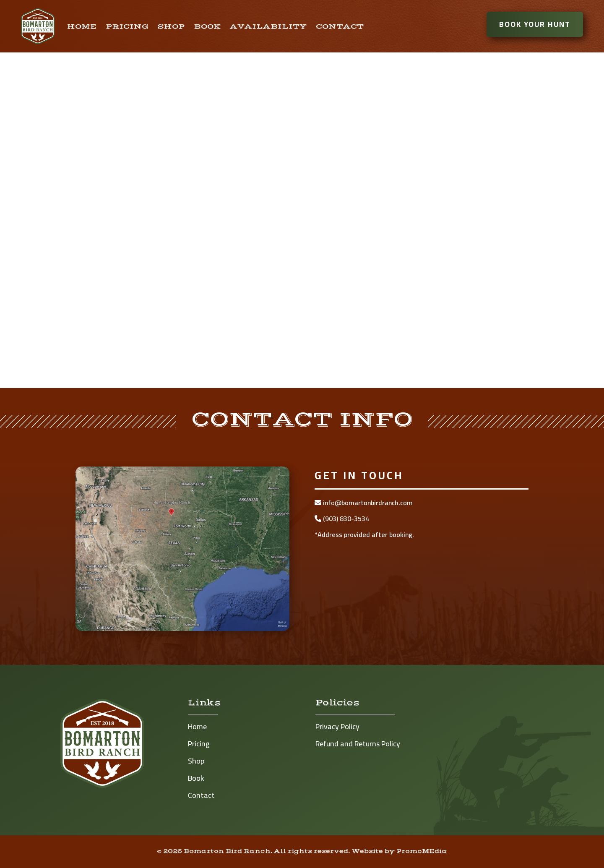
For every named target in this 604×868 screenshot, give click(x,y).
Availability (268, 26)
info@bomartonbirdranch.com (364, 503)
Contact (340, 26)
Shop (171, 26)
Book (207, 26)
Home (82, 26)
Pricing (127, 26)
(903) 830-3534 (342, 519)
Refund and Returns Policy (358, 744)
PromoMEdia (422, 851)
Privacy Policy (337, 726)
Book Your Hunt (541, 24)
